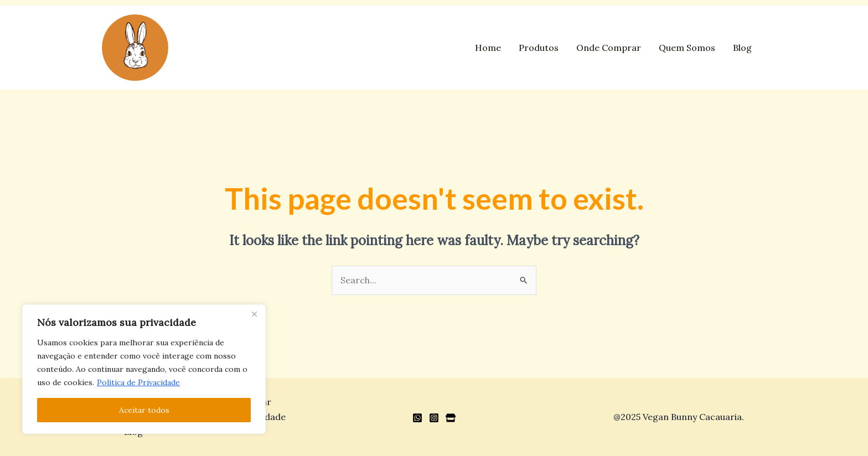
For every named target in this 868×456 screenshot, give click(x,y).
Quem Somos (687, 48)
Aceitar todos (144, 410)
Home (488, 48)
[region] (144, 369)
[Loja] (451, 418)
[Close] (254, 314)
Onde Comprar (609, 48)
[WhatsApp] (417, 418)
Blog (742, 48)
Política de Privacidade (138, 382)
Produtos (539, 48)
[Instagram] (434, 418)
